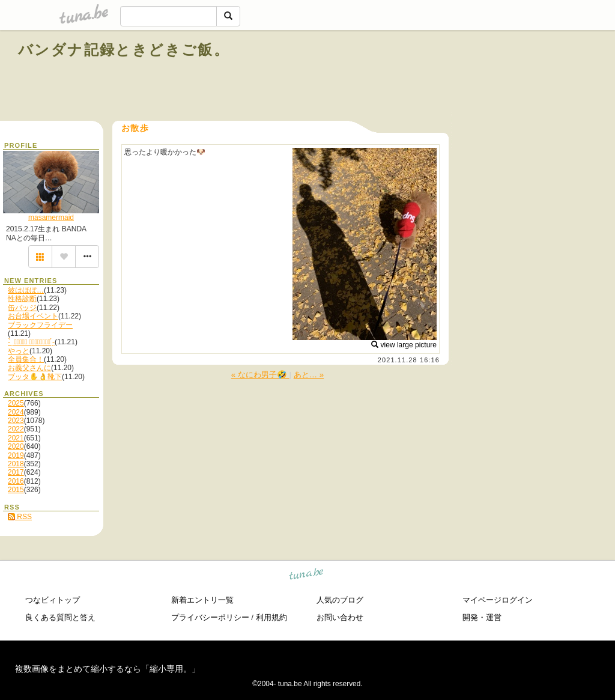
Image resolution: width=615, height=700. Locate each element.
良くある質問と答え (60, 617)
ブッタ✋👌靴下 (35, 377)
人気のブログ (340, 600)
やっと (19, 351)
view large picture (404, 345)
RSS (20, 517)
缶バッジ (22, 308)
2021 (16, 438)
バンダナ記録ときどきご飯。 (124, 50)
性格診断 (22, 299)
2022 (16, 429)
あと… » (309, 375)
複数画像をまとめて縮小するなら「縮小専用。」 (108, 669)
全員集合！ (26, 359)
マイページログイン (498, 600)
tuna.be (307, 576)
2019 (16, 455)
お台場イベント (33, 316)
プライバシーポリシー (210, 617)
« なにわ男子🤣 (260, 375)
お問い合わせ (340, 617)
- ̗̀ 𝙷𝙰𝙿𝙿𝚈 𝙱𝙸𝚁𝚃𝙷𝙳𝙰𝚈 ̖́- (31, 342)
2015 (16, 490)
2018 (16, 464)
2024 (16, 412)
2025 (16, 403)
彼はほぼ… (26, 290)
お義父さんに (29, 368)
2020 (16, 446)
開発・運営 (482, 617)
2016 (16, 481)
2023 (16, 421)
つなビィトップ (53, 600)
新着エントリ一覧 (202, 600)
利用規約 (271, 617)
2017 (16, 472)
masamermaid (51, 218)
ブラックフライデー (40, 325)
